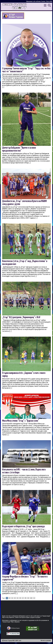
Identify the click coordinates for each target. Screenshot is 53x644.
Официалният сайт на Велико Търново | (36, 1)
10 (31, 598)
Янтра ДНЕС (49, 1)
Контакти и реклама (46, 640)
